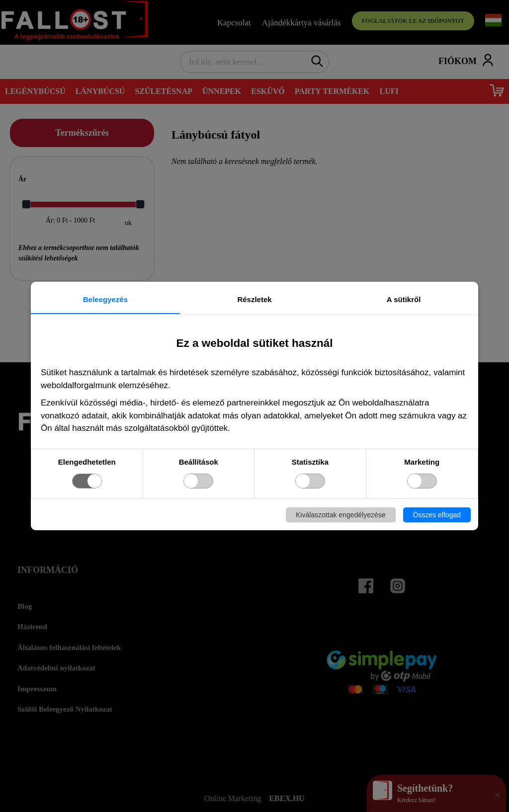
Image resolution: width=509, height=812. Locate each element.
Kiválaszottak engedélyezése (341, 515)
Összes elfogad (437, 515)
